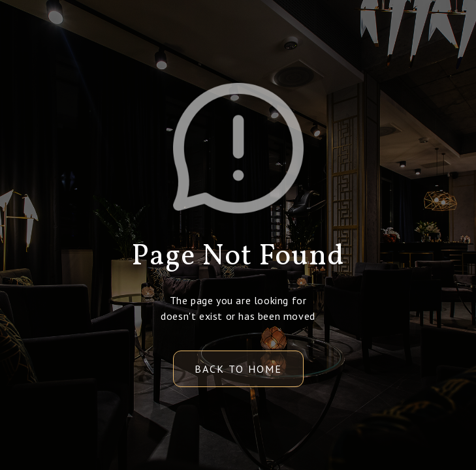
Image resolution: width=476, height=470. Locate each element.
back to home (238, 369)
